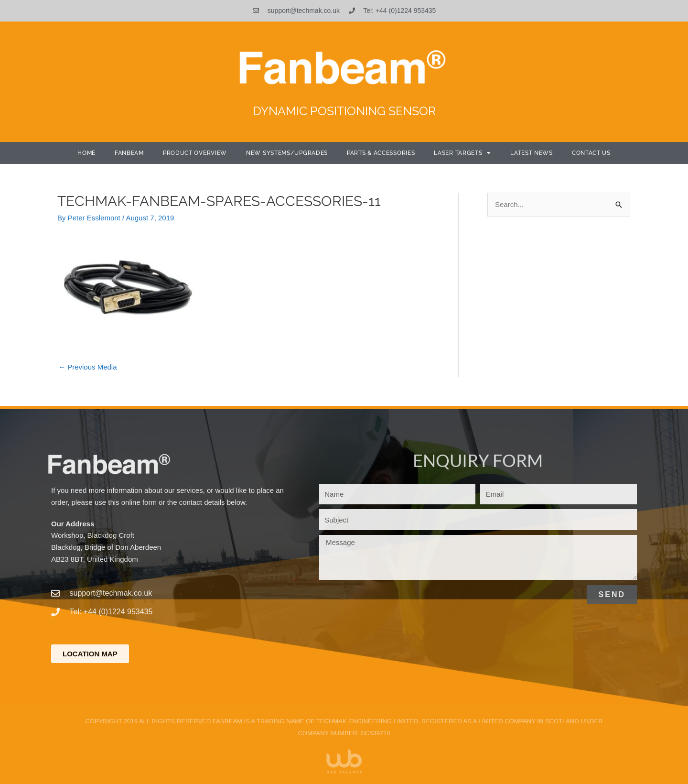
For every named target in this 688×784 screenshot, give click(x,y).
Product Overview (195, 153)
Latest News (532, 153)
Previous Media (88, 367)
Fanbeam (129, 153)
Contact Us (591, 153)
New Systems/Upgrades (287, 153)
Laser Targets (462, 153)
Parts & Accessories (381, 153)
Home (86, 153)
